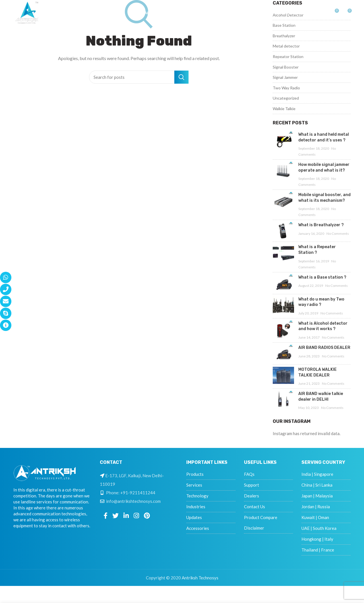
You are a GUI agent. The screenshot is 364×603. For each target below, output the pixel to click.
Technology (197, 496)
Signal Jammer (285, 77)
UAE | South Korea (319, 528)
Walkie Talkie (284, 109)
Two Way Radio (286, 88)
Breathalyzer (284, 36)
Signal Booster (286, 67)
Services (194, 485)
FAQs (249, 474)
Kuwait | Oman (315, 517)
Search (181, 77)
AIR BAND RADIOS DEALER (324, 348)
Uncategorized (286, 98)
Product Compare (261, 517)
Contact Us (255, 507)
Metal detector (286, 46)
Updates (194, 517)
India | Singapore (317, 474)
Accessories (198, 528)
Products (195, 474)
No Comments (338, 233)
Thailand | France (318, 550)
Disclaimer (254, 528)
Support (252, 485)
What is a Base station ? (322, 277)
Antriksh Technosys (200, 578)
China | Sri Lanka (317, 485)
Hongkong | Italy (317, 539)
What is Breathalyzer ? (321, 225)
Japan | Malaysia (317, 496)
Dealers (252, 496)
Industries (196, 507)
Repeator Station (288, 56)
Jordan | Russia (316, 507)
